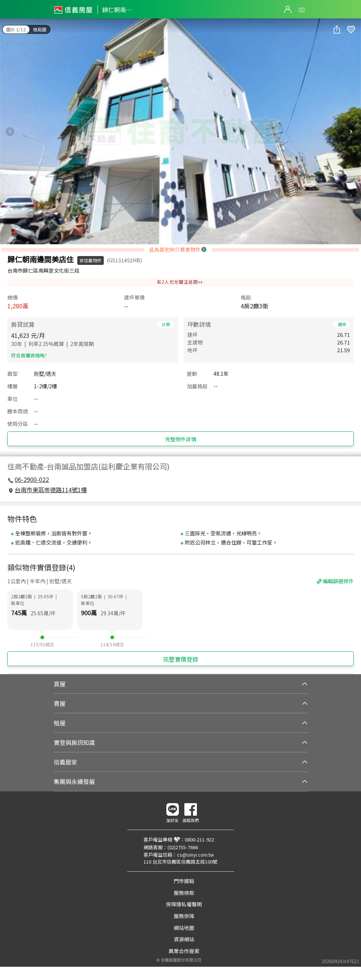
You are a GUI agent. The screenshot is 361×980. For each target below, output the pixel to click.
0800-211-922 (199, 839)
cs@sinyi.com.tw (195, 855)
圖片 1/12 (16, 29)
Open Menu (302, 10)
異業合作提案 (184, 951)
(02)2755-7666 (183, 847)
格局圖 (40, 29)
